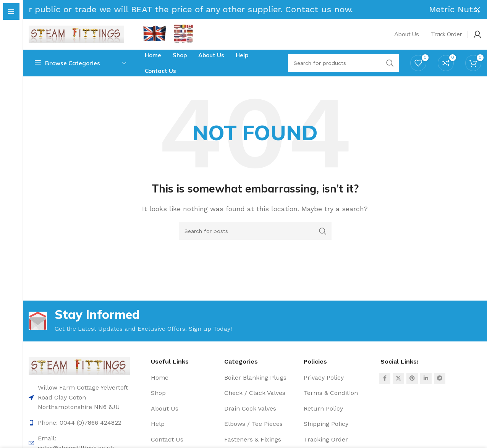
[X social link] (398, 378)
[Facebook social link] (385, 378)
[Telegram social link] (440, 378)
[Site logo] (76, 34)
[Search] (255, 231)
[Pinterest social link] (412, 378)
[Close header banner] (477, 10)
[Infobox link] (183, 35)
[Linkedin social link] (426, 378)
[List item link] (79, 423)
